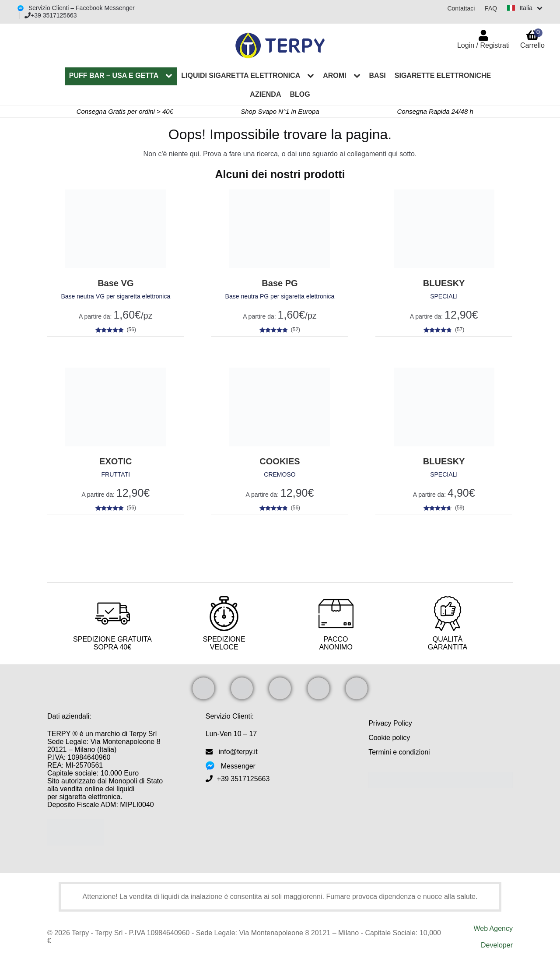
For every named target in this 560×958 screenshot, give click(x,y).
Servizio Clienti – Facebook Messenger (81, 8)
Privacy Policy (390, 723)
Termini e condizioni (399, 752)
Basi (378, 75)
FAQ (490, 8)
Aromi (334, 75)
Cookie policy (389, 738)
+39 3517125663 (51, 15)
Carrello (532, 39)
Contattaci (460, 8)
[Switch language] (525, 8)
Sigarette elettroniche (443, 75)
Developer (497, 945)
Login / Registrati (483, 45)
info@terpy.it (238, 752)
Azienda (265, 94)
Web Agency (493, 928)
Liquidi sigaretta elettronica (241, 75)
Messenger (238, 766)
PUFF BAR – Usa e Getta (114, 75)
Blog (300, 94)
